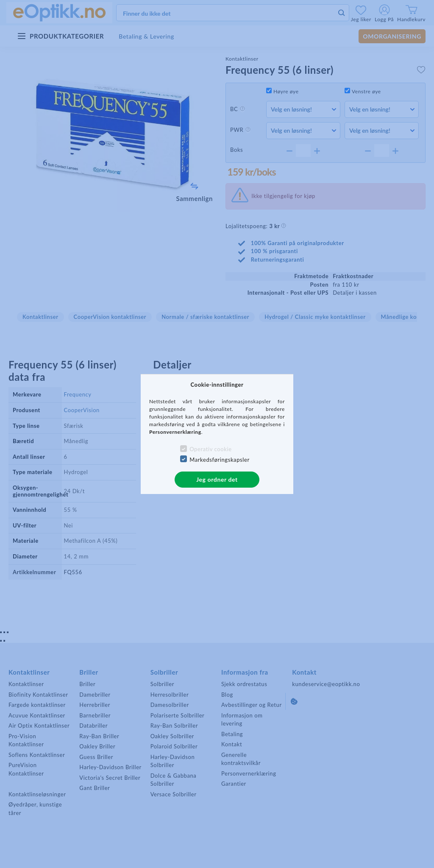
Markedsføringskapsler (220, 460)
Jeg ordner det (217, 479)
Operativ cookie (210, 449)
